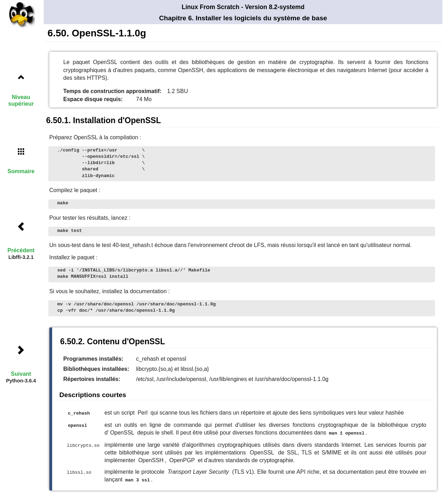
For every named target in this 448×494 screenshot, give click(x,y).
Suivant (21, 374)
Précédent (21, 250)
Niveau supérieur (21, 100)
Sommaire (21, 171)
